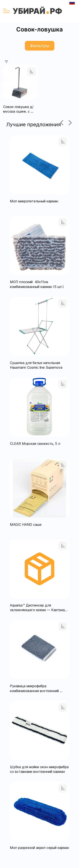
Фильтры (40, 46)
